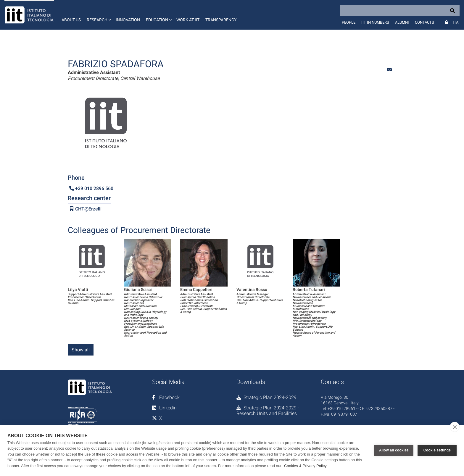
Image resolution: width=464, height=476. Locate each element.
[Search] (400, 11)
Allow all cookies (394, 450)
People (349, 22)
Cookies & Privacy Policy (305, 466)
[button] (98, 15)
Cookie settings (437, 450)
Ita (456, 22)
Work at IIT (188, 20)
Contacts (424, 22)
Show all (81, 350)
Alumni (402, 22)
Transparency (221, 20)
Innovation (128, 20)
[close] (455, 427)
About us (71, 20)
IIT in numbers (375, 22)
